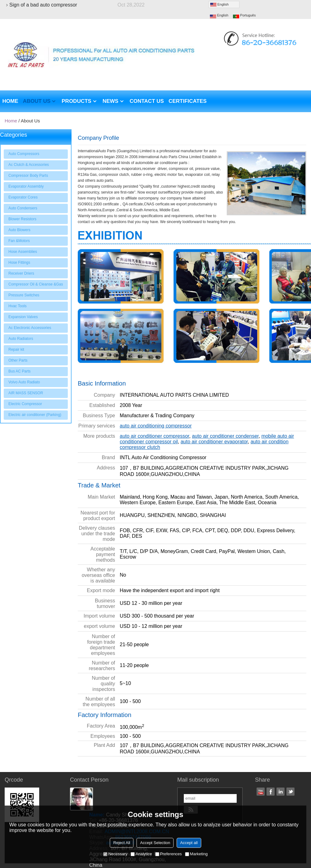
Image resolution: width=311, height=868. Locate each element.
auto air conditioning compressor (156, 426)
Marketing (196, 854)
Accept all (189, 843)
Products (76, 101)
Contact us (147, 101)
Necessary (115, 854)
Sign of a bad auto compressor (43, 5)
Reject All (122, 843)
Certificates (188, 101)
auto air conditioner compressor (154, 436)
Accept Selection (155, 843)
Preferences (169, 854)
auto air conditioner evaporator (214, 442)
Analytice (141, 854)
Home (10, 101)
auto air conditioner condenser (225, 436)
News (111, 101)
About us (37, 101)
